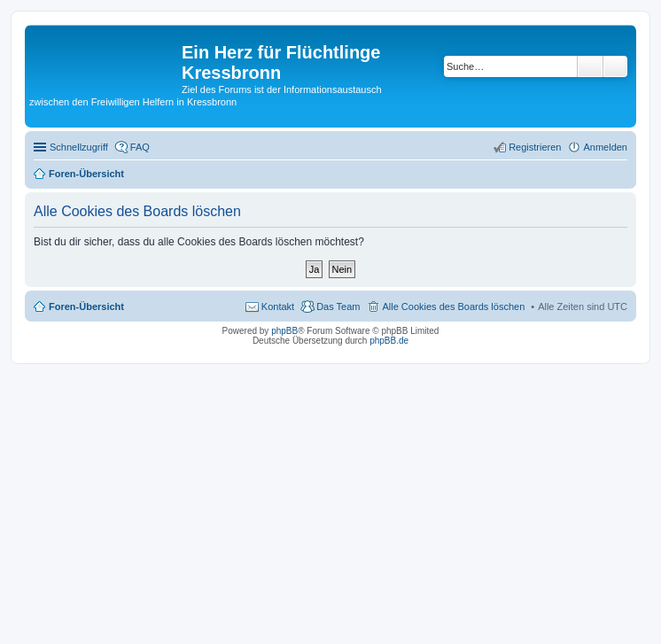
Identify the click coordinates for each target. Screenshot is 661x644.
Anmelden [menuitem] (605, 147)
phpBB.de (389, 341)
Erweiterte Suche (615, 66)
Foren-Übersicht (86, 306)
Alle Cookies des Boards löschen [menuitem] (453, 306)
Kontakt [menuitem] (278, 306)
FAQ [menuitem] (140, 147)
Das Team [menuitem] (338, 306)
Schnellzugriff (79, 147)
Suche (590, 66)
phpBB (284, 331)
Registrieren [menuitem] (535, 147)
